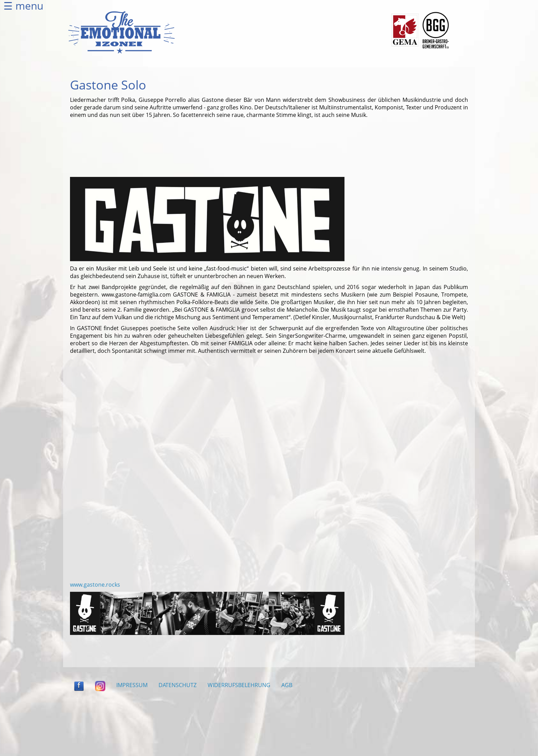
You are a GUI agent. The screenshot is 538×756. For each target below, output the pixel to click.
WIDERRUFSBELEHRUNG (239, 685)
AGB (287, 685)
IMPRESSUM (132, 685)
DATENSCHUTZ (178, 685)
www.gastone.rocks (95, 585)
